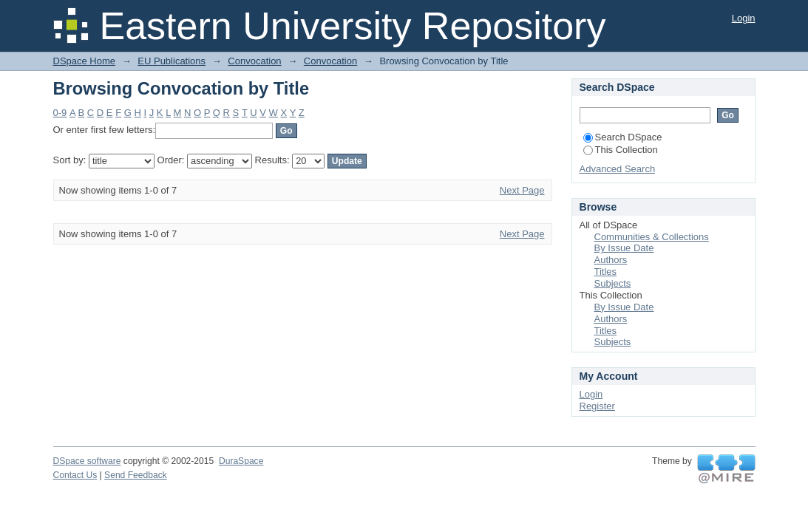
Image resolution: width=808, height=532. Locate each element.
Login (744, 18)
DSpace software (87, 461)
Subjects (613, 283)
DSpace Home (85, 61)
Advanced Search (618, 169)
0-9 (60, 113)
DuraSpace (241, 461)
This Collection (621, 150)
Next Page (522, 190)
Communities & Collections (652, 237)
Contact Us (75, 475)
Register (597, 406)
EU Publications (172, 61)
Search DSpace (623, 137)
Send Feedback (136, 475)
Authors (611, 260)
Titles (606, 272)
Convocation (254, 61)
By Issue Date (624, 248)
